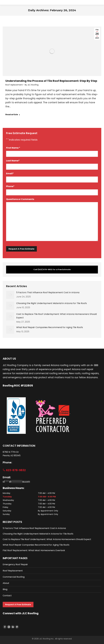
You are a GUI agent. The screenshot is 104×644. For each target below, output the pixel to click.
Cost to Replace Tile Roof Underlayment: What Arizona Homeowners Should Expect (56, 316)
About (6, 583)
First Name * (14, 148)
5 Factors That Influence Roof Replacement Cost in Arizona (48, 292)
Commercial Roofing (14, 577)
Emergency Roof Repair (15, 564)
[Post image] (10, 295)
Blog (5, 589)
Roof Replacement (13, 571)
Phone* (11, 187)
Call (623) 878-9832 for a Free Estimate (52, 269)
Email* (11, 174)
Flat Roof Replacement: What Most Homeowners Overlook (34, 550)
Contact (7, 596)
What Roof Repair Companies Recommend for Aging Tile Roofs (50, 327)
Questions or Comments (20, 199)
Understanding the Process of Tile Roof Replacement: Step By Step (51, 81)
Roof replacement (14, 85)
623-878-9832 (14, 470)
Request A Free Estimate (18, 605)
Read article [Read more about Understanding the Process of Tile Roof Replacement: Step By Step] (13, 115)
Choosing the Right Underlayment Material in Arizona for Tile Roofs (52, 303)
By (32, 85)
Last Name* (14, 161)
